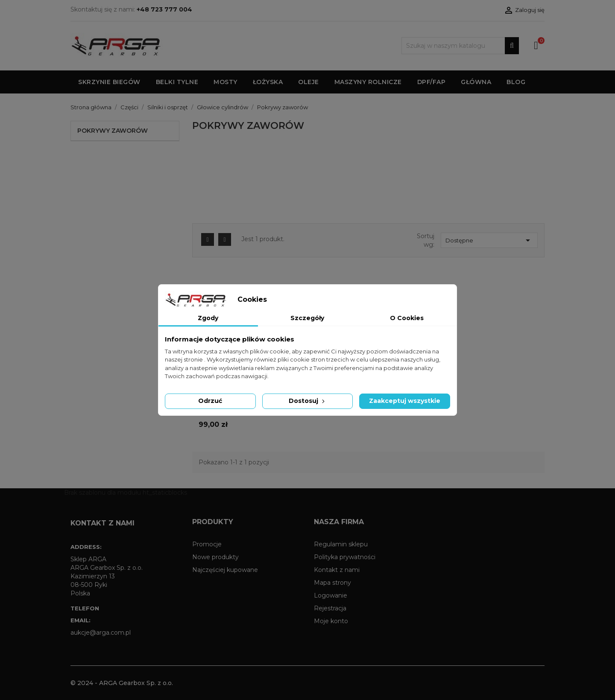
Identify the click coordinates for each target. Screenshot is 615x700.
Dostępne (489, 240)
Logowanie (331, 595)
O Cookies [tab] (407, 318)
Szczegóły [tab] (307, 318)
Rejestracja (330, 608)
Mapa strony (332, 583)
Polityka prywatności (345, 557)
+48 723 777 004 (164, 9)
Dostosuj (307, 401)
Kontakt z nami (337, 570)
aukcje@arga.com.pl (101, 633)
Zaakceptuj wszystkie (405, 401)
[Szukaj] (460, 46)
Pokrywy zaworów (113, 131)
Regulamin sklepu (341, 544)
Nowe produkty (215, 557)
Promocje (207, 544)
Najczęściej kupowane (225, 570)
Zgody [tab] (208, 318)
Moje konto (331, 621)
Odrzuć (210, 401)
